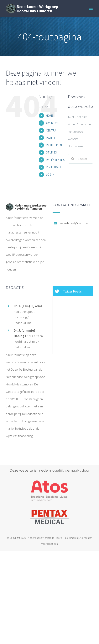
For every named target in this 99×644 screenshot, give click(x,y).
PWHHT (51, 138)
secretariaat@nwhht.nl (74, 223)
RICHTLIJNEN (54, 145)
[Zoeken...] (81, 159)
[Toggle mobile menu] (91, 8)
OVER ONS (53, 123)
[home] (26, 207)
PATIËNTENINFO (56, 160)
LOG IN (50, 174)
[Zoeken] (73, 159)
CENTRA (51, 130)
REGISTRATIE (54, 167)
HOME (50, 115)
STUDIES (51, 152)
